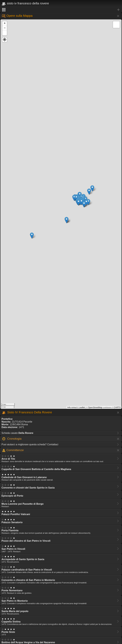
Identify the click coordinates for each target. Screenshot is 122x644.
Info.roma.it (72, 407)
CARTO (117, 407)
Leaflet (82, 407)
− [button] (5, 28)
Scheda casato (17, 433)
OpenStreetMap (95, 407)
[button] (5, 40)
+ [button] (5, 24)
